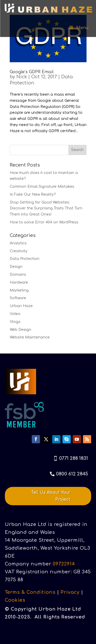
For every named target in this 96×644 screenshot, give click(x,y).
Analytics (18, 243)
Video (15, 314)
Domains (18, 275)
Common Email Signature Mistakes (42, 187)
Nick (22, 77)
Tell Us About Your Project (51, 496)
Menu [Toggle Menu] (78, 28)
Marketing (19, 290)
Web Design (20, 330)
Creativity (19, 251)
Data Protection (25, 259)
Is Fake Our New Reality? (33, 194)
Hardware (19, 282)
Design (16, 267)
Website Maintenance (30, 337)
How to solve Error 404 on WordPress (44, 222)
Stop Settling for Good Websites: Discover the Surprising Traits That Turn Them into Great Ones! (46, 209)
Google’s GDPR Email (32, 72)
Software (18, 298)
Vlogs (15, 322)
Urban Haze (21, 306)
